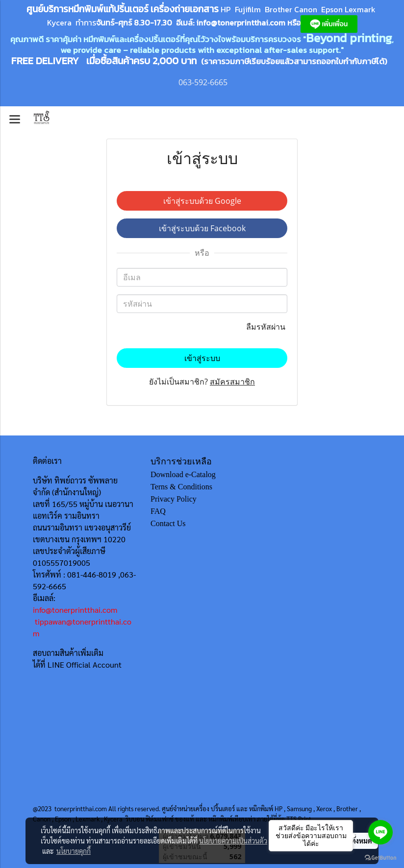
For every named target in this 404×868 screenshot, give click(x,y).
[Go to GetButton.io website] (380, 858)
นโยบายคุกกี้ (74, 851)
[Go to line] (380, 832)
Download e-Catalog (183, 474)
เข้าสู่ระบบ (202, 358)
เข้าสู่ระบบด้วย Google (202, 201)
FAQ (158, 511)
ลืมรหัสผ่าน (267, 327)
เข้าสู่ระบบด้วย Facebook (202, 228)
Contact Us (168, 523)
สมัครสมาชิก (232, 382)
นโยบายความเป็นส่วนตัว (233, 841)
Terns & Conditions (181, 487)
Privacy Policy (174, 499)
